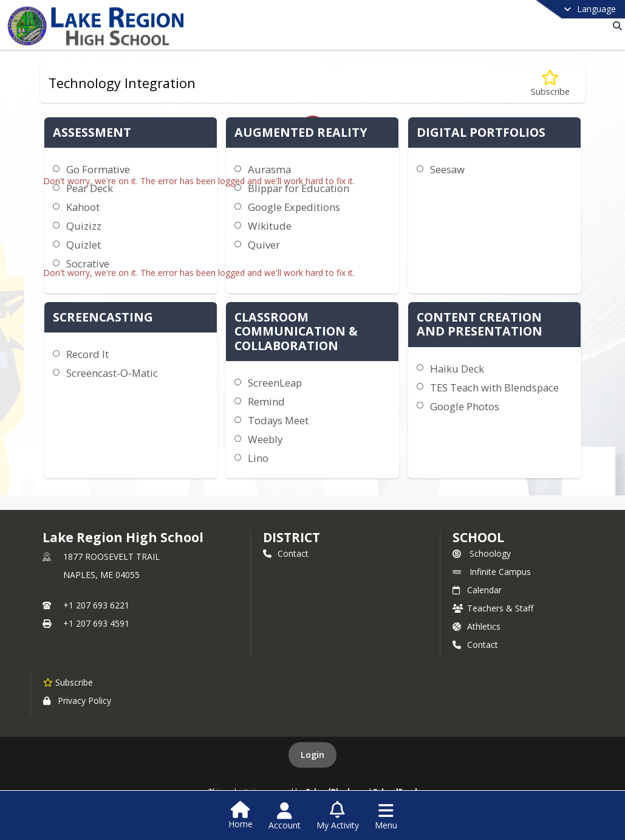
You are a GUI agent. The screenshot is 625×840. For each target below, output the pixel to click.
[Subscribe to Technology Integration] (550, 84)
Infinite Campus (492, 572)
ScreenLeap (275, 383)
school (478, 537)
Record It (87, 354)
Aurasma (269, 169)
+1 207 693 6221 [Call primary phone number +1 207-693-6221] (96, 605)
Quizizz (84, 226)
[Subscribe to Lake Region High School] (68, 682)
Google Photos (465, 406)
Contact (286, 553)
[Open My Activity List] (338, 816)
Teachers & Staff (493, 608)
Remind (266, 401)
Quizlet (84, 245)
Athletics (476, 626)
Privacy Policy (77, 701)
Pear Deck (90, 188)
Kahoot (83, 207)
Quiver (264, 245)
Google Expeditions (294, 207)
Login (312, 755)
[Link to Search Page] (615, 26)
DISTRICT (292, 537)
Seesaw (447, 169)
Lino (258, 458)
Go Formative (98, 169)
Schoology (482, 553)
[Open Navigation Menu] (386, 816)
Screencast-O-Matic (112, 373)
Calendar (477, 590)
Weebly (265, 439)
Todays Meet (278, 420)
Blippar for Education (299, 188)
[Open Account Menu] (285, 816)
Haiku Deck (457, 369)
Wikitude (270, 226)
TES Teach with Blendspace (494, 387)
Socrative (88, 263)
